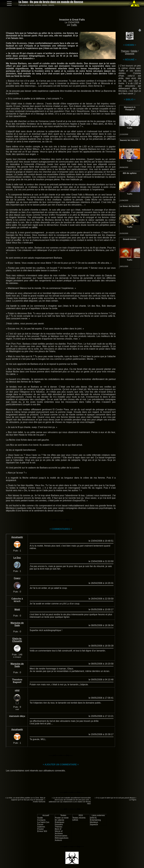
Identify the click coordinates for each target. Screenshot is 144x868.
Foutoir (41, 829)
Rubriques (60, 822)
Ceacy (17, 578)
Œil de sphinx (130, 173)
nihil (17, 690)
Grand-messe (130, 239)
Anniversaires (61, 836)
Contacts (41, 820)
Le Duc (17, 558)
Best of (58, 829)
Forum (40, 824)
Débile (134, 51)
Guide (40, 818)
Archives (59, 833)
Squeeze (94, 824)
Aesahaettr (17, 537)
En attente (60, 820)
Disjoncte (130, 54)
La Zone (51, 2)
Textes (63, 815)
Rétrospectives (62, 838)
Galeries (41, 827)
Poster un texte (62, 818)
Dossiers (59, 824)
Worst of (59, 831)
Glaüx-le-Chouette (17, 640)
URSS (75, 820)
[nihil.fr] (93, 818)
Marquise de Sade (17, 624)
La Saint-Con (43, 822)
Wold (17, 609)
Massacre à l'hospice (130, 108)
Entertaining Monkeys (95, 821)
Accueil (46, 815)
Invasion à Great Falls (72, 20)
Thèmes (125, 51)
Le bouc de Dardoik (130, 206)
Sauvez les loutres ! (130, 140)
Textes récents (79, 818)
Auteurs (58, 840)
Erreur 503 (42, 831)
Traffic (74, 25)
